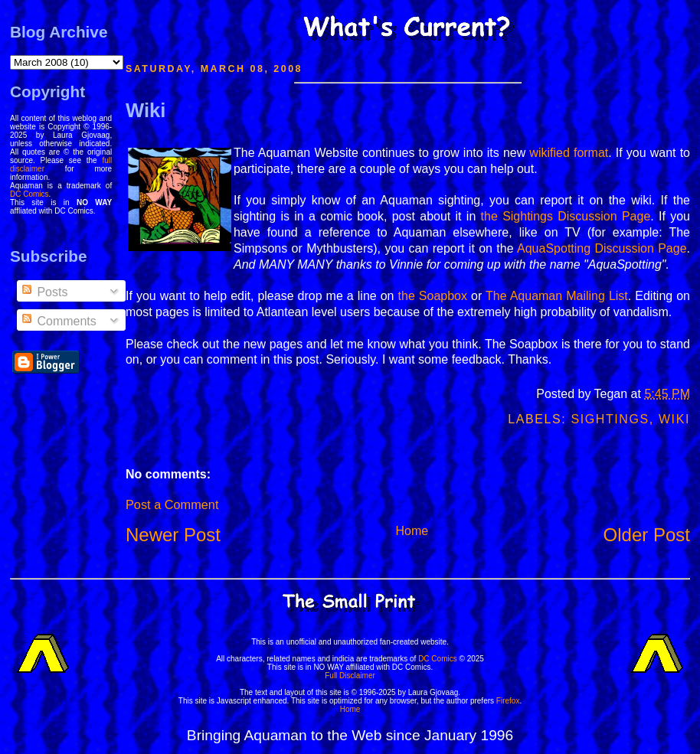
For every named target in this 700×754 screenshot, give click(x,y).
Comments (58, 321)
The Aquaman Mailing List (557, 296)
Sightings (610, 419)
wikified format (569, 153)
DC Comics (29, 194)
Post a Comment (172, 504)
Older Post (647, 535)
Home (412, 531)
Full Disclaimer (350, 676)
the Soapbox (433, 296)
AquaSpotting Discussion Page (602, 248)
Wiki (146, 110)
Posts (44, 292)
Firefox (508, 701)
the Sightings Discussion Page (566, 216)
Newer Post (173, 535)
